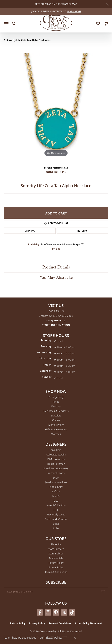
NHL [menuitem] (56, 510)
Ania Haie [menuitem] (56, 450)
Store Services (56, 549)
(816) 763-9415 (56, 172)
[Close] (107, 4)
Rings (56, 402)
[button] (14, 24)
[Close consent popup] (75, 638)
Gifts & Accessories (56, 429)
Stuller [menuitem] (56, 528)
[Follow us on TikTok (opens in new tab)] (72, 612)
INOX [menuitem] (56, 478)
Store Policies (56, 553)
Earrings (56, 406)
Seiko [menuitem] (56, 524)
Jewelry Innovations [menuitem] (56, 482)
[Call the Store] (56, 320)
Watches (56, 434)
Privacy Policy (56, 567)
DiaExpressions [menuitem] (56, 459)
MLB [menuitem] (56, 501)
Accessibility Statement (88, 623)
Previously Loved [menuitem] (56, 514)
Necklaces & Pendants (56, 411)
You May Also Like (56, 278)
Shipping (30, 231)
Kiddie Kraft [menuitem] (56, 487)
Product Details (56, 267)
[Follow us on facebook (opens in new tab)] (40, 612)
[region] (56, 106)
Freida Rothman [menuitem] (56, 464)
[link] (56, 11)
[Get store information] (56, 325)
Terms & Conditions (56, 572)
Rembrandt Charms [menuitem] (56, 519)
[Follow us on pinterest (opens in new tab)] (56, 612)
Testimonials (56, 558)
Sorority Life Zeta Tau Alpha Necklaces (28, 40)
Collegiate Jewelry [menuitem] (56, 455)
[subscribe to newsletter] (103, 592)
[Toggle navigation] (6, 24)
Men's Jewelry (56, 425)
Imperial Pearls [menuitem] (56, 473)
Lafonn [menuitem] (56, 491)
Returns (82, 231)
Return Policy (56, 563)
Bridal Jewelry (56, 397)
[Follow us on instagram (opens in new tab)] (48, 612)
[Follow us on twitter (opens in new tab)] (64, 612)
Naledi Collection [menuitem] (56, 505)
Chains (56, 420)
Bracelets (56, 415)
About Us (56, 544)
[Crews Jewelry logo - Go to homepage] (56, 23)
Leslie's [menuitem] (56, 496)
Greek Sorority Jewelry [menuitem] (56, 468)
